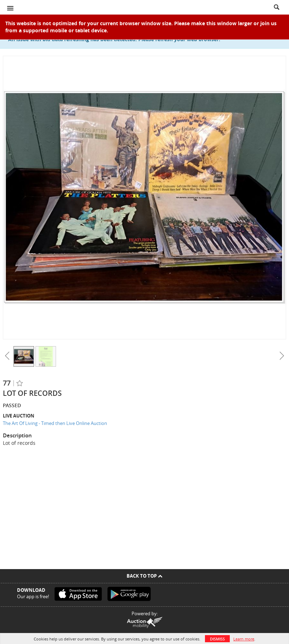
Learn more (244, 639)
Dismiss (217, 639)
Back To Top (144, 576)
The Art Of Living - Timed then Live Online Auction (55, 423)
